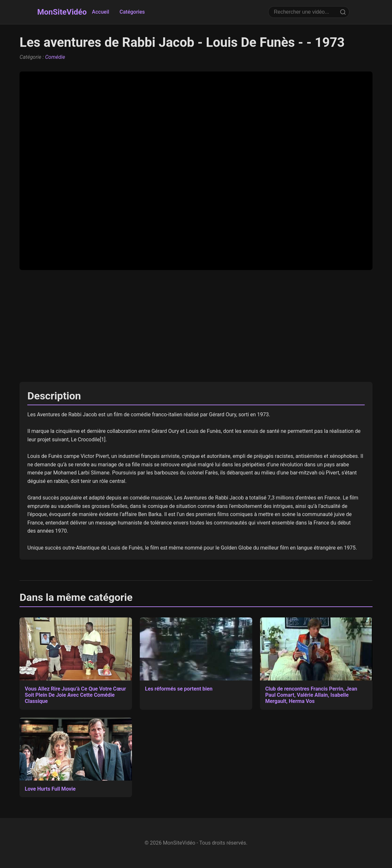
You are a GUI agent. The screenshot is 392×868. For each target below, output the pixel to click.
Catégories (132, 12)
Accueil (101, 12)
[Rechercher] (343, 12)
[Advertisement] (196, 326)
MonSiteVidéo (62, 12)
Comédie (55, 57)
